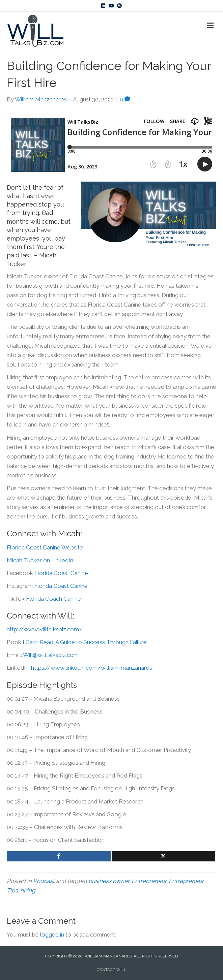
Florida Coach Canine (54, 599)
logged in (52, 935)
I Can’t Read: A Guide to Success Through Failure (85, 642)
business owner (109, 881)
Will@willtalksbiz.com (51, 655)
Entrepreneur (149, 881)
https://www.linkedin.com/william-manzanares (92, 668)
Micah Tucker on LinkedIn (40, 560)
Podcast (44, 881)
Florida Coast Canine (61, 573)
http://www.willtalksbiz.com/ (45, 629)
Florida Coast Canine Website (45, 547)
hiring (28, 890)
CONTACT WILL (111, 970)
